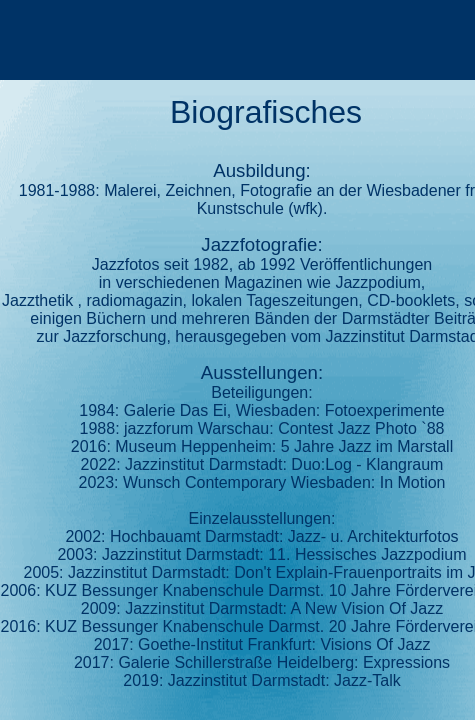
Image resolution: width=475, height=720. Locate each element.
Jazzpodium (377, 282)
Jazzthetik (37, 300)
